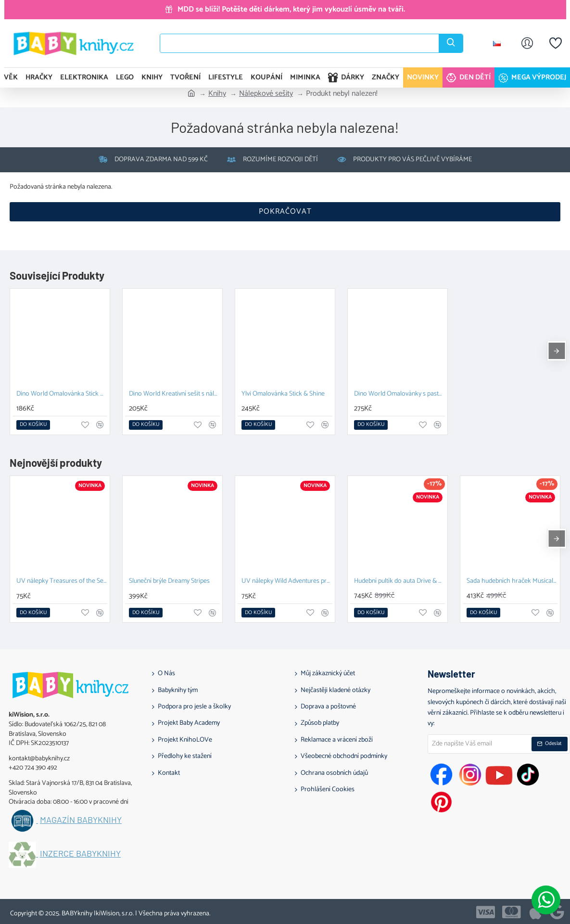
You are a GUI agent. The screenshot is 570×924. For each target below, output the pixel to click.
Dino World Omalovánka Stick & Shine (62, 394)
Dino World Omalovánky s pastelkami (399, 394)
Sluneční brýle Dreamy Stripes (169, 582)
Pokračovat (285, 212)
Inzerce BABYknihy (80, 854)
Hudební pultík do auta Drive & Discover (399, 582)
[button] (33, 425)
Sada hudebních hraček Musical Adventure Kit (512, 582)
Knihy (217, 94)
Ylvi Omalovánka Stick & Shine (283, 394)
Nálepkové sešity (266, 94)
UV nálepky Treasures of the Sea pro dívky (62, 582)
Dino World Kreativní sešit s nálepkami (174, 394)
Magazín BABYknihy (81, 820)
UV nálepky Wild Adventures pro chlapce (287, 582)
